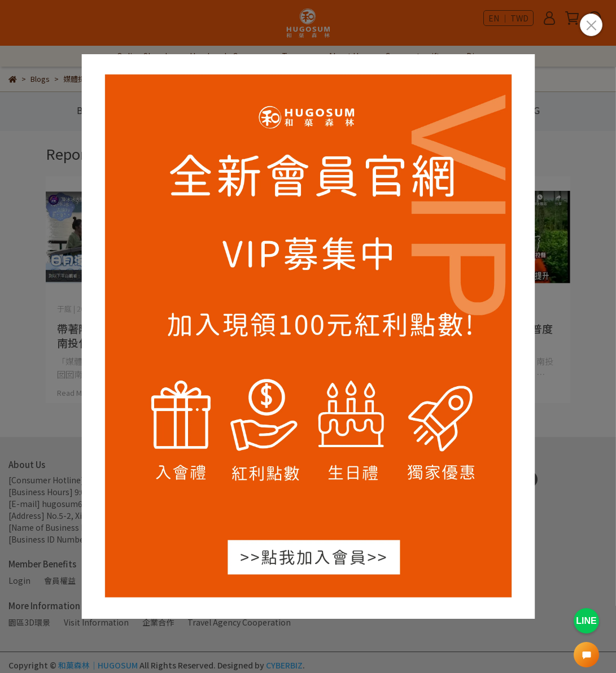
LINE (586, 621)
